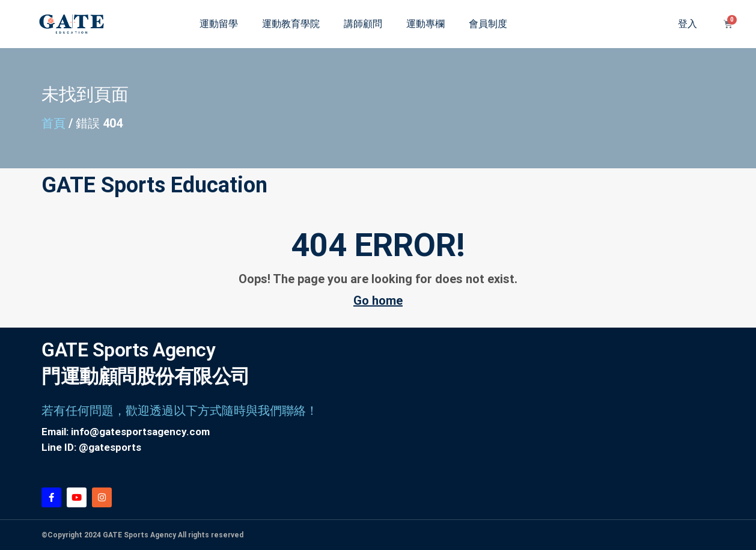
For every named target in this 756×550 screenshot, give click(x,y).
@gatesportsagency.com (150, 432)
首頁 (53, 123)
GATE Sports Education (154, 185)
